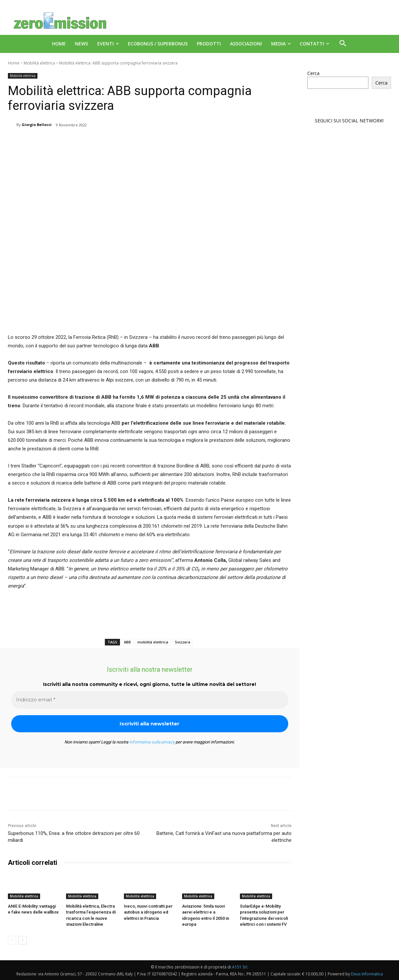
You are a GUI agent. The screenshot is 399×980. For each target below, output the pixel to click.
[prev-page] (12, 940)
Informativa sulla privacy (152, 742)
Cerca (313, 73)
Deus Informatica (367, 974)
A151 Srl (240, 967)
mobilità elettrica (153, 642)
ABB (127, 642)
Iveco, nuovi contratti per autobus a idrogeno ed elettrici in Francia (148, 912)
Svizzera (183, 642)
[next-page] (23, 940)
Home (14, 63)
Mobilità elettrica (39, 63)
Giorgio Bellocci (37, 125)
